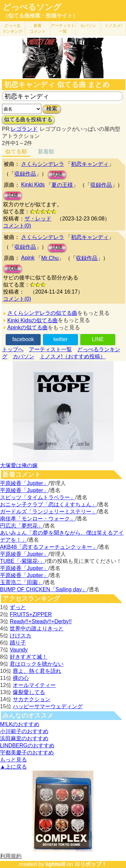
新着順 (46, 152)
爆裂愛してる (29, 692)
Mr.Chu (50, 258)
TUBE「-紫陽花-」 (22, 561)
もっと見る (13, 760)
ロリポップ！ (91, 864)
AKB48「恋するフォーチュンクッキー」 (49, 547)
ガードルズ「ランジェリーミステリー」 (48, 512)
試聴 (57, 174)
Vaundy (19, 650)
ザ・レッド (38, 219)
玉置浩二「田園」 (22, 582)
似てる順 (16, 152)
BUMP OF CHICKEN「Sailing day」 (44, 589)
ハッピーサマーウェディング (48, 706)
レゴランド (24, 129)
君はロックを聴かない (37, 664)
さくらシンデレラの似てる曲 (42, 313)
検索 (52, 109)
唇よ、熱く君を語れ (37, 671)
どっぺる (12, 28)
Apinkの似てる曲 (28, 327)
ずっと (18, 607)
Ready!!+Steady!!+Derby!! (41, 621)
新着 (38, 28)
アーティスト (63, 28)
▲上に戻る (13, 767)
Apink (28, 258)
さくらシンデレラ (43, 164)
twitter (61, 339)
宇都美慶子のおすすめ (27, 753)
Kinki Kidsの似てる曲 (33, 320)
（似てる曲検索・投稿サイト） (40, 16)
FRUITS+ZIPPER (31, 614)
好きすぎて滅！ (29, 657)
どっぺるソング (32, 7)
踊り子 (18, 643)
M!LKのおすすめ (20, 724)
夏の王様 (62, 185)
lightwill (55, 864)
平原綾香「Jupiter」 (24, 483)
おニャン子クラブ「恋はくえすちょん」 (48, 504)
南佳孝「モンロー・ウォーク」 (38, 519)
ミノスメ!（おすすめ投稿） (73, 356)
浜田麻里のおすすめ (24, 738)
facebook (23, 339)
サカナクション (32, 699)
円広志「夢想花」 (22, 526)
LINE (98, 339)
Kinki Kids (33, 185)
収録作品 (25, 174)
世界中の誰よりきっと (37, 628)
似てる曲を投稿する (28, 119)
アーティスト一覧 (50, 349)
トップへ (13, 349)
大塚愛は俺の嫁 (19, 465)
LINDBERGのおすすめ (27, 745)
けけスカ (20, 636)
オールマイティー (34, 685)
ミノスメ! (113, 26)
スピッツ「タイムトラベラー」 (38, 497)
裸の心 (21, 678)
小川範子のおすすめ (24, 731)
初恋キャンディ (90, 164)
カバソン (88, 26)
